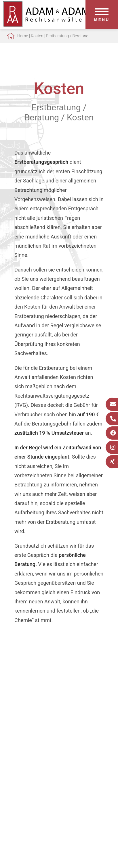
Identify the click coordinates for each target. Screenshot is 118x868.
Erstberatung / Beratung (67, 36)
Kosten (37, 36)
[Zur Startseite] (46, 25)
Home (23, 36)
